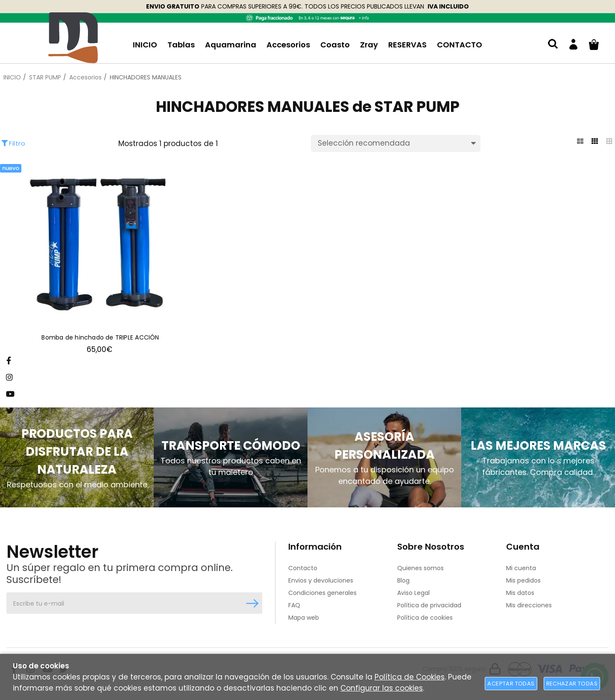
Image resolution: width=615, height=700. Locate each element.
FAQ (294, 605)
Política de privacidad (429, 605)
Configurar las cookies (382, 688)
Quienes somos (420, 568)
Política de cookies (425, 618)
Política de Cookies (410, 677)
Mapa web (304, 618)
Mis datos (520, 593)
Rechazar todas (572, 684)
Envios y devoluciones (321, 580)
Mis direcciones (529, 605)
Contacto (303, 568)
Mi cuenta (521, 568)
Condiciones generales (322, 593)
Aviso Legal (413, 593)
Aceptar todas (511, 684)
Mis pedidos (523, 580)
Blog (403, 580)
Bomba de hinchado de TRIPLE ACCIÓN (100, 338)
